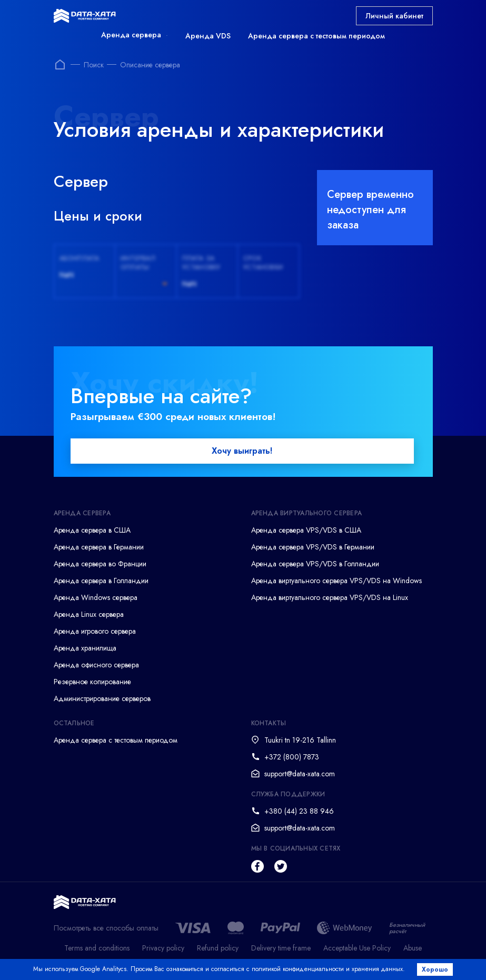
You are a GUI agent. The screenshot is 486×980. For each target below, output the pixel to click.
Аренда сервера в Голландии (101, 581)
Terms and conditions (97, 949)
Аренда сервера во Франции (100, 564)
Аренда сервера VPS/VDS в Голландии (315, 564)
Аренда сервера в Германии (99, 547)
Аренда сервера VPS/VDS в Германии (313, 547)
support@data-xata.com (300, 774)
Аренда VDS (208, 36)
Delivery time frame (281, 949)
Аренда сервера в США (92, 531)
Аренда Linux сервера (89, 615)
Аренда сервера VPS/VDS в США (306, 531)
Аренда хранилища (85, 648)
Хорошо (436, 969)
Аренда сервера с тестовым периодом (316, 36)
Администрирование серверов (102, 699)
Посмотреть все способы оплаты (106, 929)
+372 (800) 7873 (292, 757)
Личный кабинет (394, 16)
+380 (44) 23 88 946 (299, 812)
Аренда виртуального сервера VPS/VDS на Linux (330, 598)
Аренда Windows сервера (96, 598)
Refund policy (218, 949)
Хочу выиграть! (242, 451)
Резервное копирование (92, 682)
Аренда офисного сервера (96, 665)
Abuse (413, 949)
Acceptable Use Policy (357, 949)
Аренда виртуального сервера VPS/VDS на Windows (336, 581)
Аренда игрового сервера (95, 632)
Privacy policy (163, 949)
